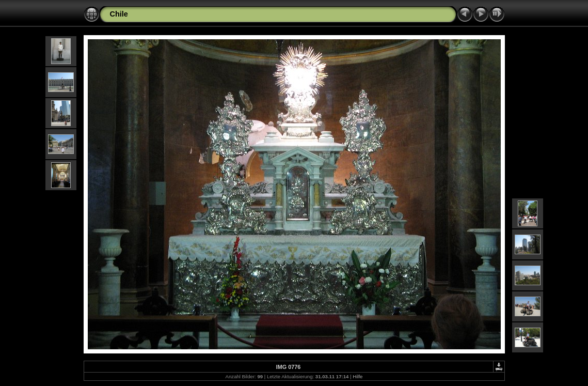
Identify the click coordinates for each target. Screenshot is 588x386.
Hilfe (357, 376)
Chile (119, 14)
